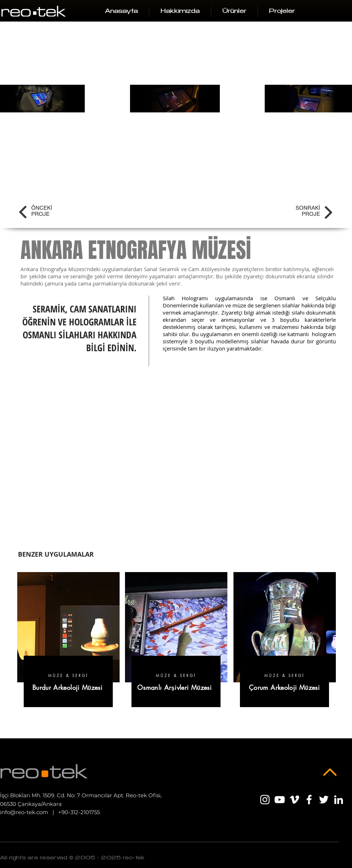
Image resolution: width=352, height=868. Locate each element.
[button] (234, 12)
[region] (68, 644)
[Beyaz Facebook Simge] (309, 800)
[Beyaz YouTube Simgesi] (280, 800)
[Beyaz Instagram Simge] (265, 800)
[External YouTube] (177, 458)
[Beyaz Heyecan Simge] (324, 800)
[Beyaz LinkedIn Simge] (339, 800)
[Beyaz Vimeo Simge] (294, 800)
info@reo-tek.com (24, 812)
